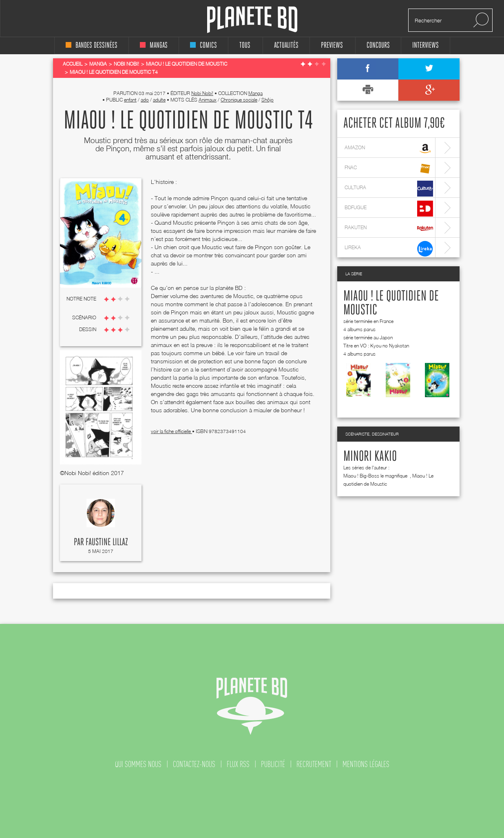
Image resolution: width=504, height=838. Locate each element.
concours (378, 45)
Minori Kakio (370, 457)
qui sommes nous (138, 764)
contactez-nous (194, 764)
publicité (273, 764)
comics (203, 45)
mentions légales (366, 764)
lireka (389, 249)
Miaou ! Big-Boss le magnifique (376, 476)
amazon (389, 149)
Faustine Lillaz (107, 542)
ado (145, 100)
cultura (389, 189)
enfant (130, 100)
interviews (426, 45)
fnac (389, 169)
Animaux (208, 100)
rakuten (389, 229)
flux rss (238, 764)
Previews (332, 45)
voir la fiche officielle (171, 431)
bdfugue (389, 209)
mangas (154, 45)
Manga (255, 93)
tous (245, 45)
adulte (159, 100)
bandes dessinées (92, 45)
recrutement (314, 764)
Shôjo (267, 100)
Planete (252, 20)
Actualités (286, 45)
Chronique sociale (239, 100)
